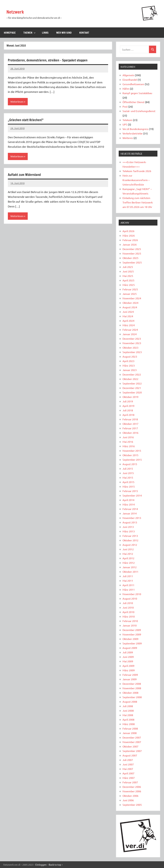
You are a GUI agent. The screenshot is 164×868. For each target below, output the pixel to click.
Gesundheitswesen (133, 84)
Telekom (127, 120)
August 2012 (130, 545)
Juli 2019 (128, 401)
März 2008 (129, 724)
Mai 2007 (128, 769)
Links (45, 33)
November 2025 (132, 253)
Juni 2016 (128, 437)
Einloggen (41, 865)
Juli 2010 (128, 603)
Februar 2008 (130, 728)
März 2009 (129, 670)
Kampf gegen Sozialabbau (137, 93)
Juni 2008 (128, 711)
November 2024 (132, 298)
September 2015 (132, 460)
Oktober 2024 (130, 303)
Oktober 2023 (130, 347)
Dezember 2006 (132, 787)
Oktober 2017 (130, 424)
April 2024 (128, 321)
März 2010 (129, 616)
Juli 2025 (128, 267)
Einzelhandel (130, 80)
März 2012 (129, 563)
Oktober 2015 (130, 455)
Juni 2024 (128, 312)
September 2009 (132, 643)
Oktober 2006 (130, 796)
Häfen (126, 89)
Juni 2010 (128, 607)
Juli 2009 (128, 652)
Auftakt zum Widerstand (27, 175)
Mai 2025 (128, 276)
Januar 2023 (130, 370)
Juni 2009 (128, 657)
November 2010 (132, 594)
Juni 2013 (128, 527)
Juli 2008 (128, 706)
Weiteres (128, 138)
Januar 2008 (130, 733)
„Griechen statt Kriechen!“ (29, 120)
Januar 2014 (130, 513)
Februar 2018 (130, 419)
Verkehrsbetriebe (133, 133)
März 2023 (129, 365)
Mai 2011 (128, 581)
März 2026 (129, 235)
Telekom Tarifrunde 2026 (137, 171)
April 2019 (128, 406)
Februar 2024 (130, 330)
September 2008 (132, 697)
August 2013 (130, 522)
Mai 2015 (128, 477)
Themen (29, 33)
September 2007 (132, 751)
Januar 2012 (130, 567)
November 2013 (132, 518)
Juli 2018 (128, 410)
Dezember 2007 (132, 737)
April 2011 (128, 585)
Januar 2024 (130, 334)
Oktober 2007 (130, 746)
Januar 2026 (130, 244)
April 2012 (128, 558)
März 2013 (129, 531)
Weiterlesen (17, 102)
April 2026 (128, 231)
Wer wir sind (64, 33)
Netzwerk (18, 11)
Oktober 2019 (130, 397)
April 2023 (128, 361)
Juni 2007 (128, 764)
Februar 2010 (130, 621)
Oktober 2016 (130, 433)
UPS (125, 124)
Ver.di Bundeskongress (135, 129)
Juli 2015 (128, 468)
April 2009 (128, 666)
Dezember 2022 (132, 374)
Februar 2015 (130, 491)
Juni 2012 (128, 549)
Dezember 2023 (132, 339)
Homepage (10, 33)
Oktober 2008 (130, 693)
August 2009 (130, 648)
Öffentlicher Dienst (133, 102)
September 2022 (132, 383)
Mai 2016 (128, 442)
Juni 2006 (128, 800)
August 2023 (130, 356)
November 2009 (132, 634)
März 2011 (129, 589)
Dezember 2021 (132, 388)
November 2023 (132, 343)
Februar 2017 (130, 428)
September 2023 (132, 352)
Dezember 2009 (132, 630)
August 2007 (130, 755)
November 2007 (132, 742)
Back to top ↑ (56, 865)
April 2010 (128, 612)
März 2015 (129, 486)
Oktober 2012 (130, 540)
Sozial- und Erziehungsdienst (139, 111)
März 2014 (129, 504)
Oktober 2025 (130, 258)
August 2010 (130, 598)
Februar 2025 (130, 289)
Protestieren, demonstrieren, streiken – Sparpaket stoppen (55, 60)
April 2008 (128, 719)
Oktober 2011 (130, 572)
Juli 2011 (128, 576)
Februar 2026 (130, 240)
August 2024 (130, 307)
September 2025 (132, 262)
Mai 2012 (128, 554)
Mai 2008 (128, 715)
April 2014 (128, 500)
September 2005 (132, 805)
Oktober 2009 (130, 639)
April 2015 (128, 482)
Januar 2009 (130, 679)
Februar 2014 (130, 509)
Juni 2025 (128, 271)
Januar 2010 (130, 625)
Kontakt (84, 33)
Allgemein (128, 75)
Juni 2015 (128, 473)
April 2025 (128, 280)
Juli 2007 (128, 760)
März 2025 (129, 285)
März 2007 (129, 778)
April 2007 (128, 773)
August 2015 (130, 464)
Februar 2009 (130, 675)
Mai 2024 (128, 316)
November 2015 (132, 451)
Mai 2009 (128, 661)
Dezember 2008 (132, 684)
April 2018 (128, 415)
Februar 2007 (130, 782)
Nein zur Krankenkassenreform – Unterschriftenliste (136, 180)
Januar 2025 (130, 294)
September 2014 (132, 495)
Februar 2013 (130, 536)
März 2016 (129, 446)
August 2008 (130, 702)
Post (125, 106)
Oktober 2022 (130, 379)
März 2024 (129, 325)
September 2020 (132, 392)
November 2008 (132, 688)
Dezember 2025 (132, 249)
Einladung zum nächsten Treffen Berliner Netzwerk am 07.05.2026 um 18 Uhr (138, 202)
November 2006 (132, 791)
